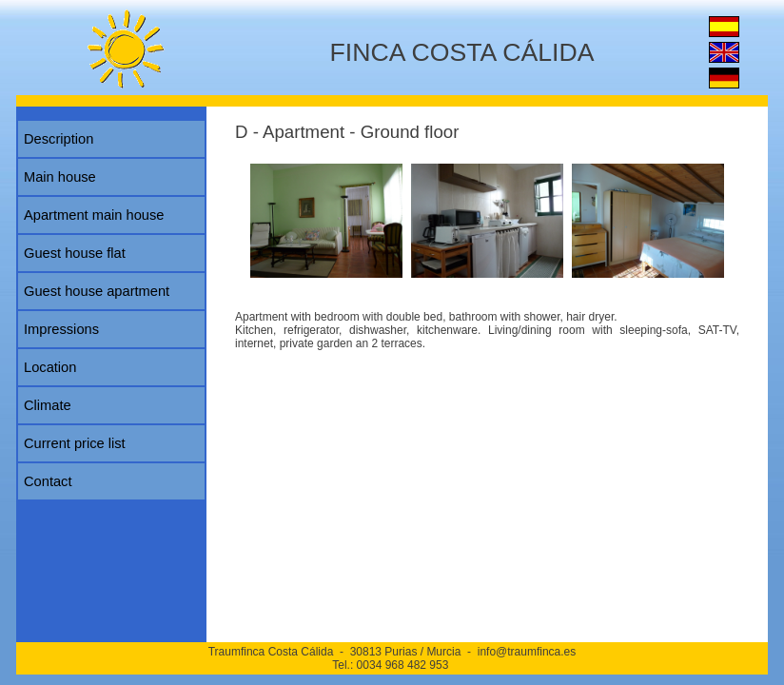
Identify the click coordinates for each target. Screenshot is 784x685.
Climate (48, 405)
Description (59, 139)
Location (50, 367)
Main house (60, 177)
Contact (48, 481)
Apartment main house (94, 215)
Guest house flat (75, 253)
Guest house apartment (97, 291)
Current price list (75, 443)
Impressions (61, 329)
